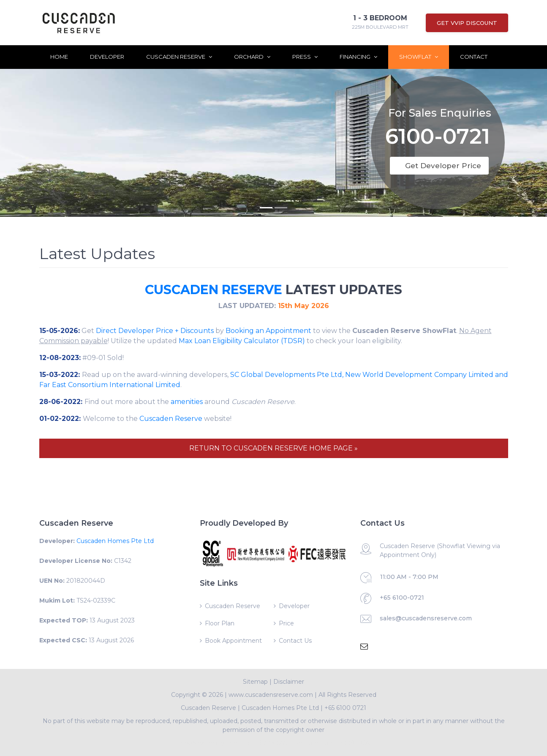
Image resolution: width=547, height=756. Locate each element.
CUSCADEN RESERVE (214, 290)
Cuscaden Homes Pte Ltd (115, 541)
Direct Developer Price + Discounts (155, 331)
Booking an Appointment (268, 331)
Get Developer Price (443, 166)
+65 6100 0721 (345, 708)
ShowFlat (419, 57)
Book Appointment (233, 641)
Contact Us (295, 641)
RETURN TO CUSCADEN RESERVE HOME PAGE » (273, 448)
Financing (358, 57)
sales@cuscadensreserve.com (426, 618)
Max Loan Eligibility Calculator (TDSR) (242, 341)
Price (286, 623)
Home (59, 57)
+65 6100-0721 (402, 598)
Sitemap (255, 682)
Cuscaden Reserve (179, 57)
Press (305, 57)
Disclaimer (289, 682)
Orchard (252, 57)
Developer (107, 57)
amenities (187, 402)
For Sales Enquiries (440, 109)
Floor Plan (220, 623)
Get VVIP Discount (467, 23)
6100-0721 (438, 135)
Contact (474, 57)
